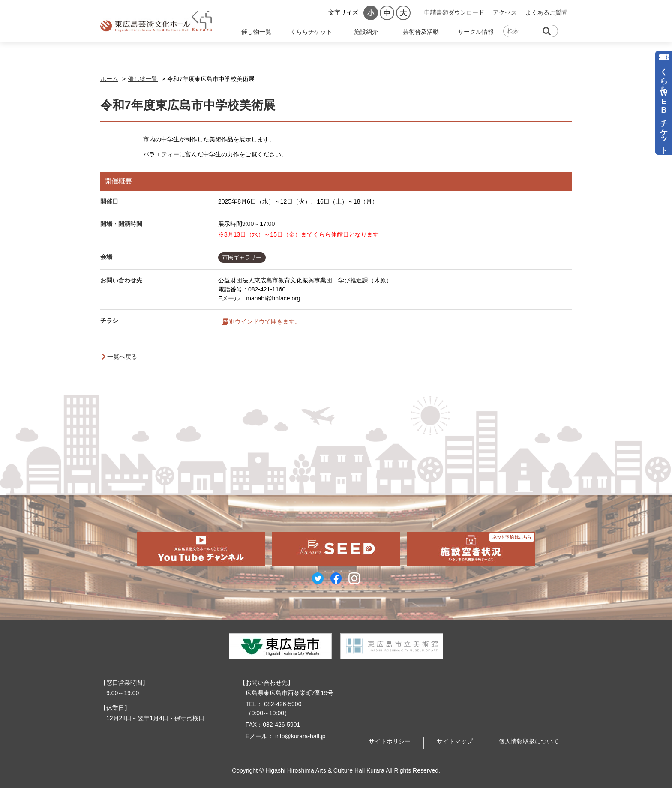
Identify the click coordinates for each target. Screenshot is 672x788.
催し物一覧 (256, 32)
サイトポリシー (390, 741)
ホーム (109, 79)
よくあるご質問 (546, 12)
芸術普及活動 (421, 32)
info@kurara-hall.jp (300, 736)
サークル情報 (476, 32)
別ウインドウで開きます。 (265, 322)
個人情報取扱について (529, 741)
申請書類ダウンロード (454, 12)
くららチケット (311, 32)
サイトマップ (455, 741)
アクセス (505, 12)
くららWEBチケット (664, 106)
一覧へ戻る (122, 357)
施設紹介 (366, 32)
